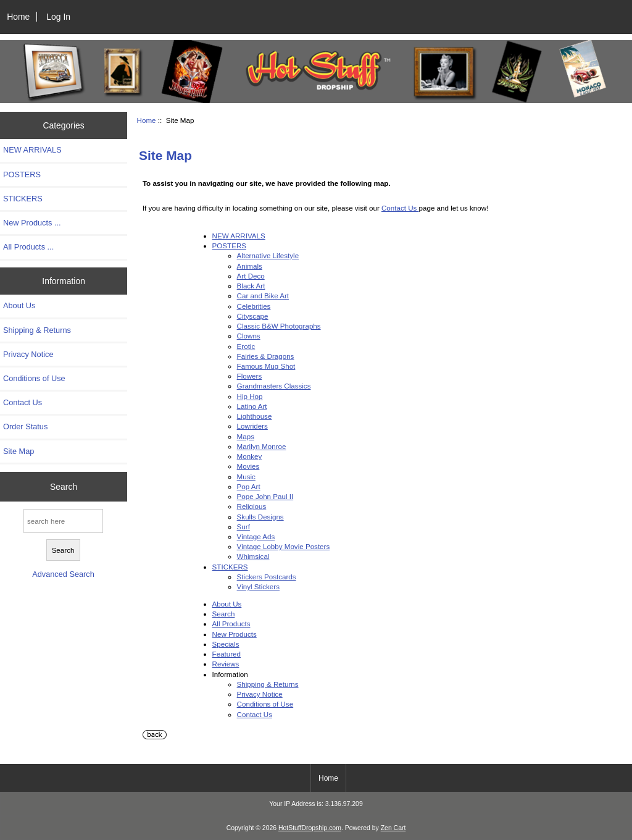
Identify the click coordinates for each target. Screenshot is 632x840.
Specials (226, 644)
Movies (248, 466)
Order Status (25, 426)
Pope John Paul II (265, 496)
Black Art (251, 286)
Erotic (246, 346)
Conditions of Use (34, 378)
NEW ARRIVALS (32, 150)
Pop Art (249, 486)
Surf (243, 527)
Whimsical (253, 556)
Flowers (250, 376)
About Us (19, 305)
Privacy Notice (28, 354)
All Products (231, 624)
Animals (250, 266)
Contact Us (23, 402)
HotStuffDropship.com (310, 828)
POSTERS (22, 174)
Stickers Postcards (267, 577)
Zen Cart (393, 828)
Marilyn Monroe (262, 446)
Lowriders (252, 426)
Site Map (19, 451)
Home (18, 17)
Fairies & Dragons (266, 356)
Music (246, 477)
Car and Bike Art (263, 296)
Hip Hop (250, 396)
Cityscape (253, 316)
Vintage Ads (256, 536)
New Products (235, 634)
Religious (252, 506)
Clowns (249, 336)
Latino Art (252, 406)
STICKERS (23, 199)
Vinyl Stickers (258, 586)
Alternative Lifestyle (268, 255)
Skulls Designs (260, 517)
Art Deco (251, 276)
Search (64, 486)
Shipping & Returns (37, 330)
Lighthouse (255, 416)
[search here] (63, 521)
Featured (227, 654)
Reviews (226, 664)
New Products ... (32, 223)
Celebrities (254, 306)
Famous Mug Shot (266, 366)
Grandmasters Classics (274, 386)
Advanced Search (63, 574)
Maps (246, 436)
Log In (58, 17)
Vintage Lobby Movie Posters (284, 546)
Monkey (250, 456)
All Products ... (28, 247)
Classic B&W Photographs (279, 326)
